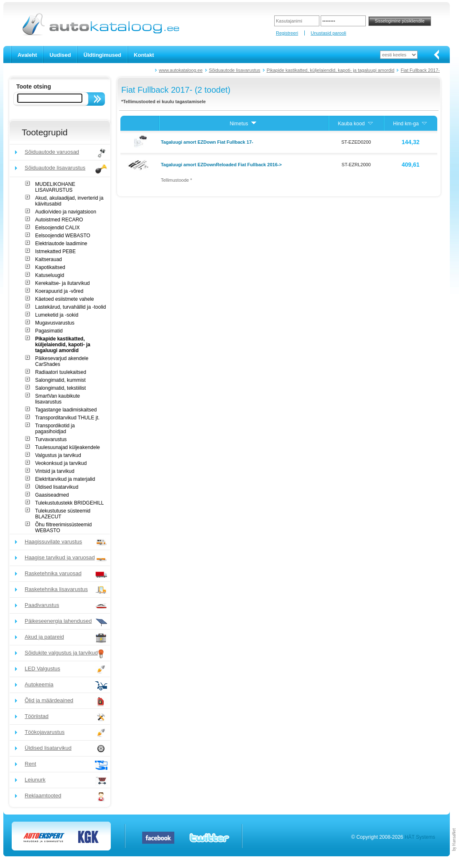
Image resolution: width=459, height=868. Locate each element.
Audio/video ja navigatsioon (66, 212)
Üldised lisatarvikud (57, 487)
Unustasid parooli (328, 33)
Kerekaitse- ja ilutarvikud (62, 283)
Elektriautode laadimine (61, 244)
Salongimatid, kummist (60, 380)
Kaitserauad (48, 259)
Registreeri (287, 33)
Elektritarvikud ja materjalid (65, 479)
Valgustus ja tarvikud (58, 455)
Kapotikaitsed (50, 267)
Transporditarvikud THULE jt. (67, 418)
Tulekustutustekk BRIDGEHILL (69, 503)
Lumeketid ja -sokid (57, 315)
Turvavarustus (51, 439)
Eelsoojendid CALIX (57, 228)
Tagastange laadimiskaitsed (66, 410)
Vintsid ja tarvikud (55, 471)
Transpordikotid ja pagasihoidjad (55, 429)
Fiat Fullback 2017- (420, 70)
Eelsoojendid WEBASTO (63, 236)
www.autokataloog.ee (181, 70)
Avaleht (27, 55)
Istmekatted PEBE (55, 251)
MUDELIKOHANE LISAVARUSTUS (55, 187)
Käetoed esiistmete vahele (65, 299)
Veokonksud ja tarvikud (61, 463)
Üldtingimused (102, 55)
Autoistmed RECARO (59, 220)
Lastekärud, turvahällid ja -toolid (70, 307)
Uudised (60, 55)
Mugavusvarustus (55, 323)
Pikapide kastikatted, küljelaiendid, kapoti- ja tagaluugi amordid (331, 70)
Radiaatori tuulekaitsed (61, 372)
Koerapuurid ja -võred (59, 291)
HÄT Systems (420, 837)
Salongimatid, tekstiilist (60, 388)
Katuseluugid (50, 275)
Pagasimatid (49, 331)
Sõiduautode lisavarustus (235, 70)
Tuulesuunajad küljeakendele (68, 447)
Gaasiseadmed (52, 495)
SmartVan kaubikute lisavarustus (57, 399)
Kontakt (144, 55)
